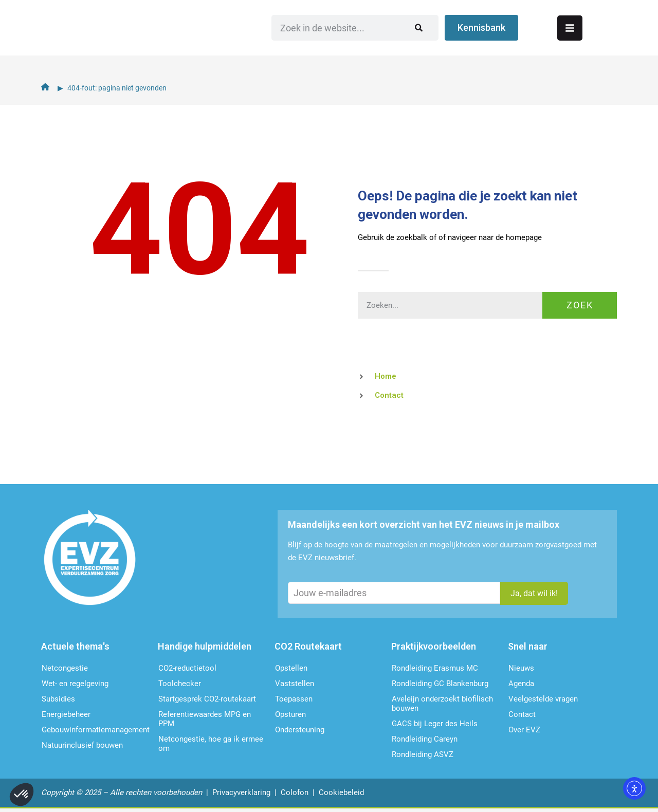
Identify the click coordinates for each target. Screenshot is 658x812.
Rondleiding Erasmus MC (435, 671)
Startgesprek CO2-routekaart (207, 702)
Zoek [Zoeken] (580, 305)
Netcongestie (65, 671)
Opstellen (291, 671)
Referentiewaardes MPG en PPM (205, 722)
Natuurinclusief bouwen (82, 748)
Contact (522, 717)
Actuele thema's (75, 649)
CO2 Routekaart (308, 649)
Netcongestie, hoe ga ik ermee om (211, 747)
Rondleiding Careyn (425, 742)
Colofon (295, 796)
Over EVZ (524, 733)
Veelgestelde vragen (543, 702)
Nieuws (521, 671)
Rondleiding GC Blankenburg (440, 687)
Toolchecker (180, 687)
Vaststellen (295, 687)
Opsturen (290, 717)
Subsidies (58, 702)
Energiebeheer (66, 717)
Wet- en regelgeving (75, 687)
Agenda (521, 687)
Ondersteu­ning (300, 733)
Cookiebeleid (341, 796)
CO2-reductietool (187, 671)
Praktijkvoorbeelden (434, 649)
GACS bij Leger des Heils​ (435, 727)
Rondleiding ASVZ (423, 758)
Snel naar (528, 649)
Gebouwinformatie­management (96, 733)
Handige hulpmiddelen (205, 649)
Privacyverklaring (241, 796)
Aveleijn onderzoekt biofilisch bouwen (442, 707)
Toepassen (294, 702)
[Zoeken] (488, 39)
